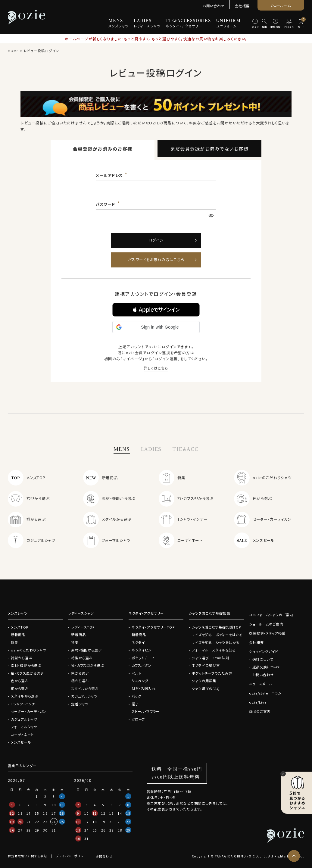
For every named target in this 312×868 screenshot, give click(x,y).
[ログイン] (289, 24)
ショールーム (281, 5)
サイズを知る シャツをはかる (216, 642)
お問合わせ (104, 856)
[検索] (264, 24)
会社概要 (242, 6)
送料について (263, 659)
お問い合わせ (214, 6)
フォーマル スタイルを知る (214, 650)
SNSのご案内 (260, 711)
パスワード (106, 204)
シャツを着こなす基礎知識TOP (217, 627)
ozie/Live (258, 702)
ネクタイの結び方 (206, 665)
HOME (13, 51)
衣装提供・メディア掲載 (267, 633)
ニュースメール (261, 684)
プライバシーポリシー (71, 856)
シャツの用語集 (204, 681)
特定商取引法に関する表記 (27, 856)
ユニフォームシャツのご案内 (271, 615)
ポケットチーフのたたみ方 (212, 673)
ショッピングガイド (264, 652)
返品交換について (266, 667)
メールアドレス (110, 175)
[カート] (301, 24)
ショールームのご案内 (266, 624)
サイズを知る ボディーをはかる (217, 635)
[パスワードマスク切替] (212, 216)
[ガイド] (255, 24)
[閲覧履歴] (276, 24)
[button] (156, 310)
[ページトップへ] (294, 856)
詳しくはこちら (156, 368)
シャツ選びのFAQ (206, 688)
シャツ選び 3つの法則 (211, 658)
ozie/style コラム (265, 693)
